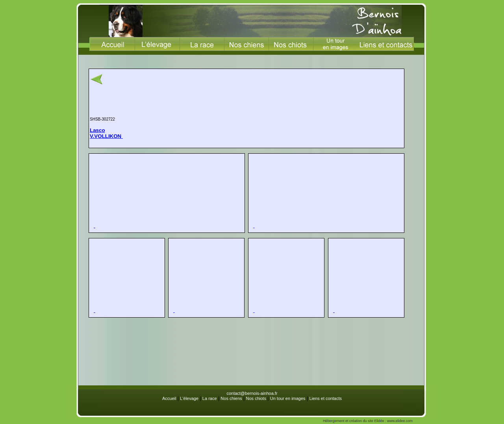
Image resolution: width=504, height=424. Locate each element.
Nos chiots (256, 398)
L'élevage (189, 398)
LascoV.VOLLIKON (106, 133)
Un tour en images (288, 398)
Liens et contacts (325, 398)
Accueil (169, 398)
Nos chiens (231, 398)
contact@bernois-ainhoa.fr (252, 393)
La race (210, 398)
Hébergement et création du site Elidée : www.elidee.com (368, 421)
